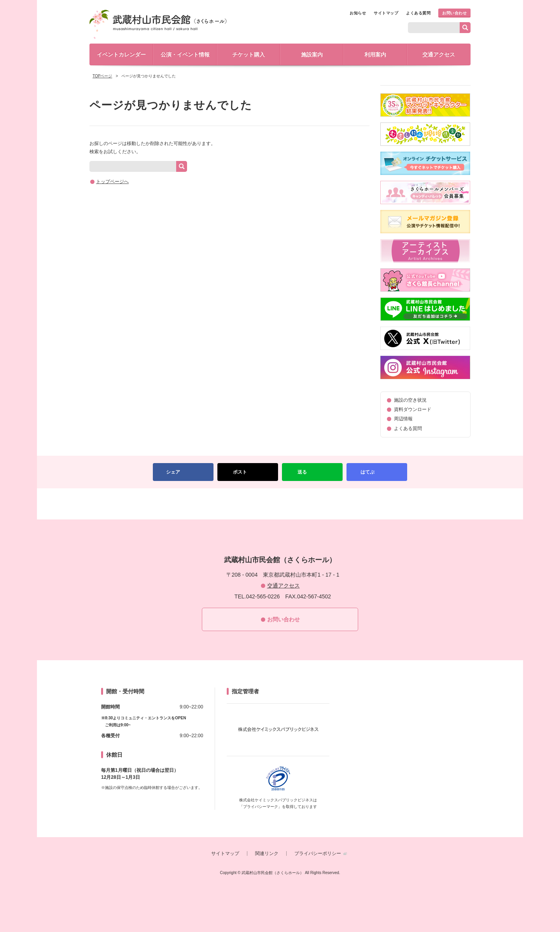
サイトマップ (386, 13)
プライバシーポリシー (318, 853)
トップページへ (112, 182)
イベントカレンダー (121, 54)
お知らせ (358, 13)
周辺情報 (403, 419)
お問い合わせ (454, 13)
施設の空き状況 (410, 400)
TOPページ (102, 76)
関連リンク (267, 853)
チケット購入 (248, 54)
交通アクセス (439, 54)
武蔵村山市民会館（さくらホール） (158, 24)
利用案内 (375, 54)
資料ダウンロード (413, 409)
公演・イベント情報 (185, 54)
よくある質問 (418, 13)
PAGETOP (280, 504)
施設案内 (312, 54)
